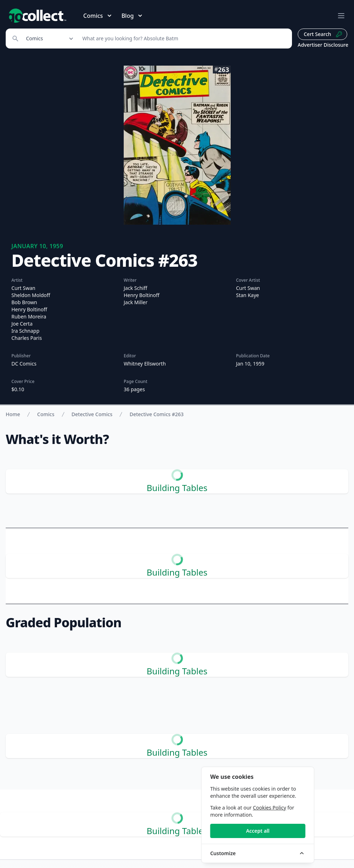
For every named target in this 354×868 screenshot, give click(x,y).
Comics (46, 414)
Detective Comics (92, 414)
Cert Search (323, 34)
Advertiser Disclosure (323, 45)
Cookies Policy (302, 808)
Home (13, 414)
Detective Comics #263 (157, 414)
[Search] (183, 39)
